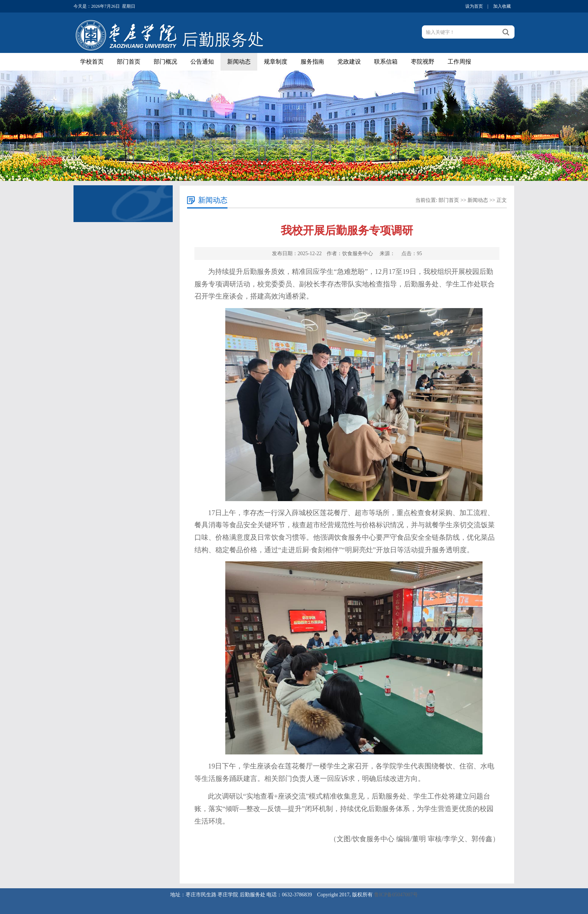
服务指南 (312, 62)
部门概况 (165, 62)
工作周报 (459, 62)
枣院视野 (423, 62)
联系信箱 (386, 62)
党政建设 (349, 62)
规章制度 (276, 62)
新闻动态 (239, 62)
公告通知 (202, 62)
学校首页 (92, 62)
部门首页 (129, 62)
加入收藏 (502, 6)
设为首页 (474, 6)
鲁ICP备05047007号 (396, 895)
